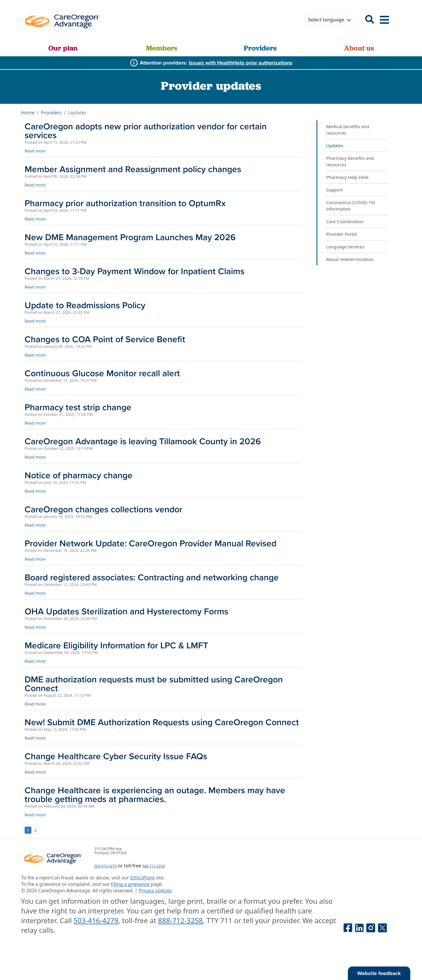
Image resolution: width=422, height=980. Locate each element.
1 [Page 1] (28, 830)
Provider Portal (342, 234)
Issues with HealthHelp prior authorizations (241, 63)
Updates (335, 145)
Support (335, 190)
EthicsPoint (143, 878)
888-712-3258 (154, 866)
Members (162, 48)
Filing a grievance (131, 884)
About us (359, 48)
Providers (260, 48)
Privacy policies (155, 891)
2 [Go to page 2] (36, 830)
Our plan (63, 48)
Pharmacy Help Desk (347, 177)
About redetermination (350, 259)
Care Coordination (345, 221)
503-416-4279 (105, 866)
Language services (345, 247)
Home (28, 113)
